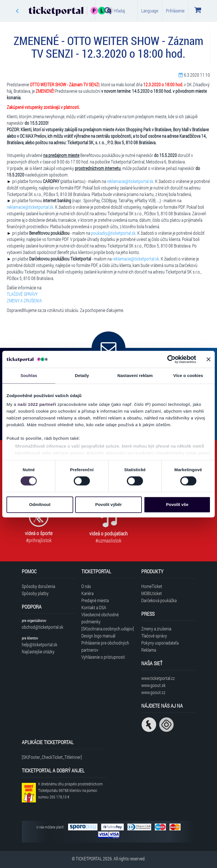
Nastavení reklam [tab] (135, 375)
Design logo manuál (98, 636)
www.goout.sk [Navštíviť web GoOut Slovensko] (153, 685)
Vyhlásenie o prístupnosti (103, 657)
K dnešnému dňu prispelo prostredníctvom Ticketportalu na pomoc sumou (70, 790)
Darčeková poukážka (159, 600)
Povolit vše (177, 504)
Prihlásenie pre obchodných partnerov (105, 646)
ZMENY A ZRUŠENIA (24, 301)
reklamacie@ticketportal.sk (130, 181)
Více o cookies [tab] (188, 375)
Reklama (149, 650)
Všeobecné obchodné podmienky (100, 618)
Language (150, 11)
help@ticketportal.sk (40, 644)
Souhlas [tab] (29, 375)
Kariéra (87, 593)
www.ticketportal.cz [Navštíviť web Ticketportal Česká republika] (158, 678)
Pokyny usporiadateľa (160, 643)
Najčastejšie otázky (38, 651)
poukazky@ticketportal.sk (113, 233)
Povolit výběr (108, 504)
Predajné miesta (95, 600)
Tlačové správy (154, 636)
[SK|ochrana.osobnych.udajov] (108, 629)
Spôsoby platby (35, 593)
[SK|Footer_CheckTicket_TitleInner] (52, 757)
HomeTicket (152, 586)
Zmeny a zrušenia (156, 629)
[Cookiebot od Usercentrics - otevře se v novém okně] (171, 359)
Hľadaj (115, 10)
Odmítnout (40, 504)
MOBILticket (152, 593)
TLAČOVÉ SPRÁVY (22, 294)
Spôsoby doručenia (38, 586)
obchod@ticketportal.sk (43, 627)
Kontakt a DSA (94, 607)
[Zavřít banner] (209, 359)
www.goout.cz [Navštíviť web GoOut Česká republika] (153, 692)
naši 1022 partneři (37, 404)
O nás (86, 586)
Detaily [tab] (82, 375)
